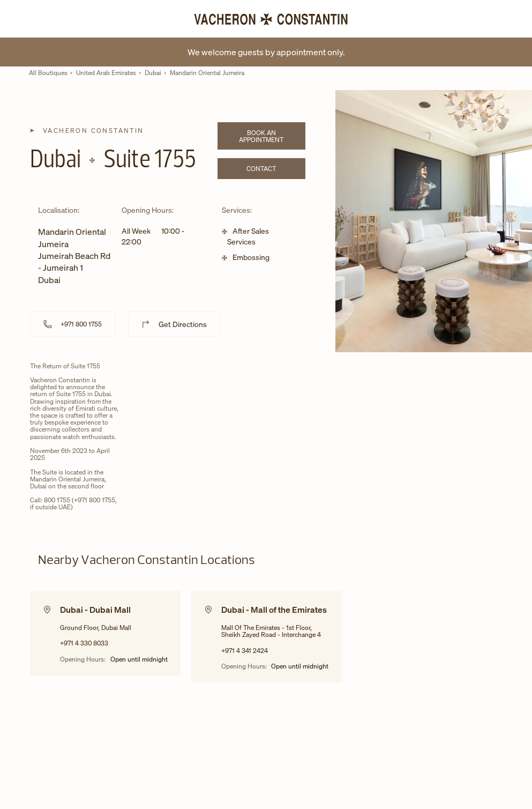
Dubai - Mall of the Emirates (274, 610)
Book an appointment (272, 136)
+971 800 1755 (81, 324)
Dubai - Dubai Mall (95, 610)
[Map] (226, 445)
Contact (276, 170)
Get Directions (183, 324)
